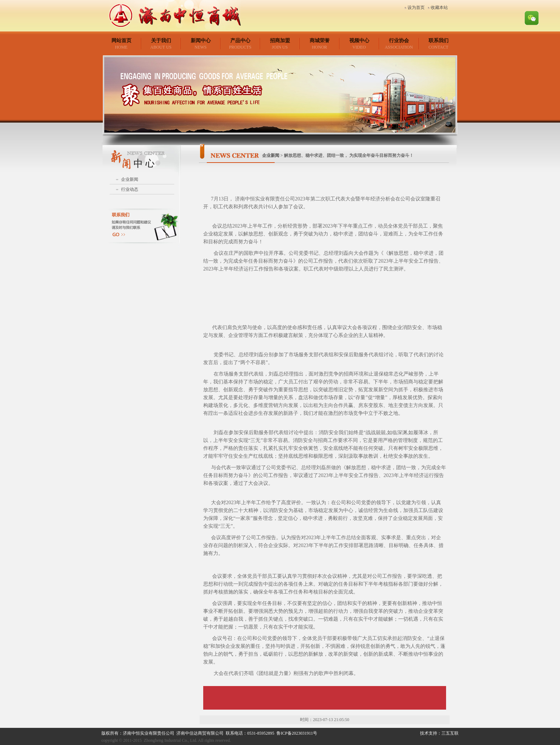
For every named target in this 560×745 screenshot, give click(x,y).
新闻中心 (201, 41)
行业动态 (130, 189)
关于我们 (161, 41)
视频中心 (359, 41)
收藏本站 (439, 8)
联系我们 (439, 41)
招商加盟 (280, 41)
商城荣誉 (320, 41)
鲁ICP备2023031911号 (297, 733)
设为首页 (416, 8)
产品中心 (240, 41)
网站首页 (121, 41)
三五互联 (450, 733)
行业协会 (399, 41)
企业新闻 (130, 179)
